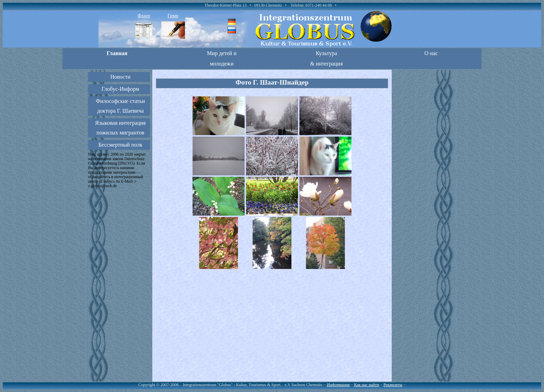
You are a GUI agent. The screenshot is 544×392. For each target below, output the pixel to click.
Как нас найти (367, 385)
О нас (431, 53)
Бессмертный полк (121, 145)
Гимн (173, 16)
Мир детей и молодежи (222, 58)
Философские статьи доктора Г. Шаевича (120, 106)
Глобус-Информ (120, 89)
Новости (120, 77)
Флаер (144, 16)
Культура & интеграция (326, 58)
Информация (338, 385)
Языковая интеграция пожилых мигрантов (120, 128)
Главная (117, 53)
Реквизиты (393, 385)
